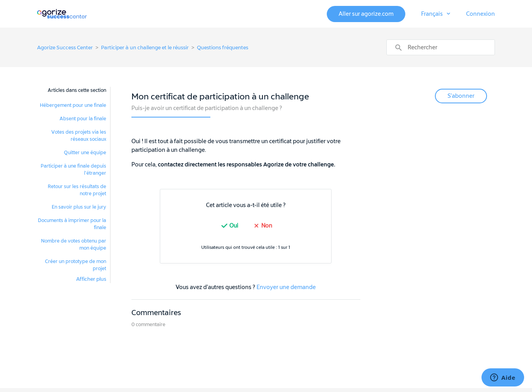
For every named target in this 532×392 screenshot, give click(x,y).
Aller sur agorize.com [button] (366, 14)
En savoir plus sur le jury (79, 207)
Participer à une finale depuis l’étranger (73, 170)
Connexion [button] (480, 14)
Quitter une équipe (85, 153)
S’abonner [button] (461, 96)
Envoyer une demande (286, 287)
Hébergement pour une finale (73, 105)
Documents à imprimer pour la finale (72, 224)
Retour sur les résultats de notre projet (77, 190)
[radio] (229, 226)
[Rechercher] (441, 47)
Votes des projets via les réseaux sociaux (79, 136)
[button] (436, 14)
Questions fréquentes (223, 48)
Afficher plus (91, 279)
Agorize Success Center (65, 48)
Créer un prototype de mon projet (76, 265)
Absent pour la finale (83, 119)
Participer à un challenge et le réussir (145, 48)
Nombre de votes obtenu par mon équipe (74, 245)
